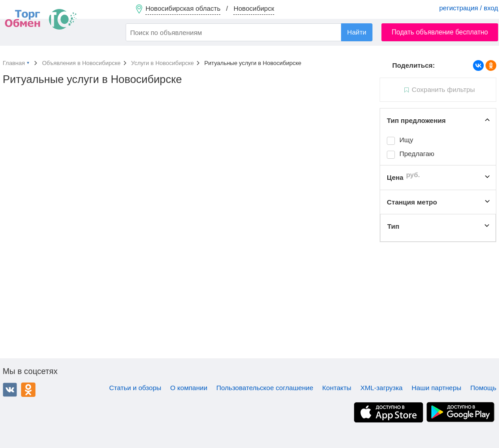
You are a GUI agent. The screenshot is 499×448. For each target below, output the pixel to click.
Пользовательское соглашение (265, 388)
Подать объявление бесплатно (440, 32)
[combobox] (249, 32)
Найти (357, 32)
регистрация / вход (469, 8)
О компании (189, 388)
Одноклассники (28, 390)
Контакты (337, 388)
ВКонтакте (10, 390)
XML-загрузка (381, 388)
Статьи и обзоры (135, 388)
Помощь (483, 388)
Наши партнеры (436, 388)
